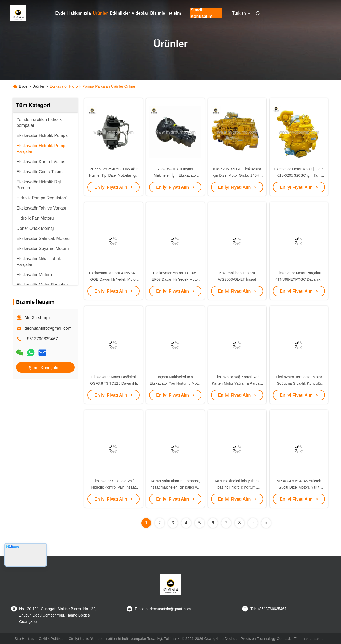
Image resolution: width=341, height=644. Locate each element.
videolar (140, 13)
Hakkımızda (79, 13)
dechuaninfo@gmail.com (48, 328)
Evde (60, 13)
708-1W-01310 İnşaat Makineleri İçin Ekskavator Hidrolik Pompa (175, 175)
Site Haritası (25, 639)
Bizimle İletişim (166, 13)
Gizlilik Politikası (52, 639)
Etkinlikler (120, 13)
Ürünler (100, 13)
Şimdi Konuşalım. (202, 13)
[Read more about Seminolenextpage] (253, 523)
